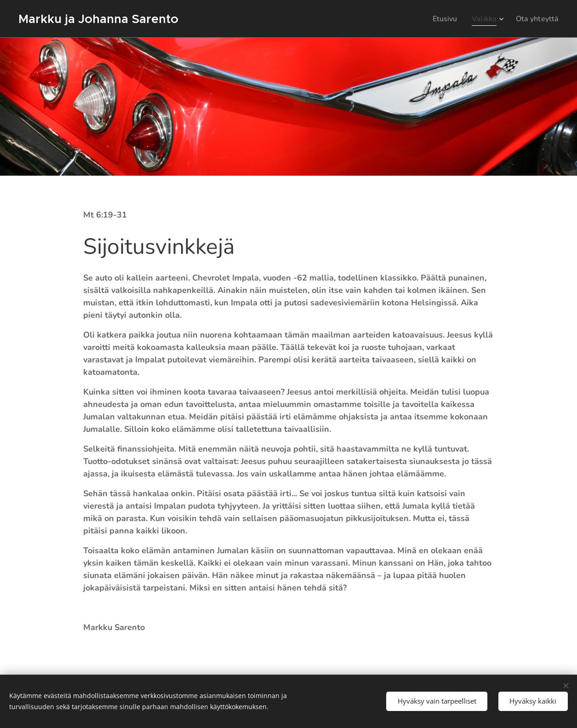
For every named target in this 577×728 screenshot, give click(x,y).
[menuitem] (440, 19)
